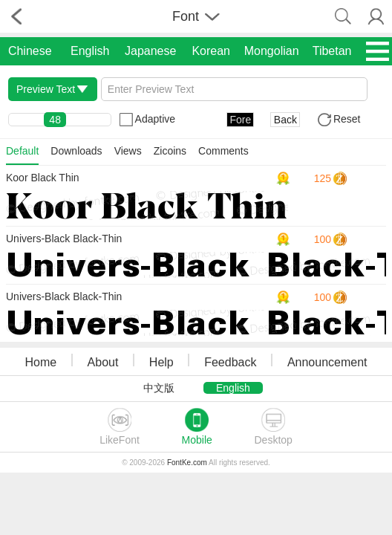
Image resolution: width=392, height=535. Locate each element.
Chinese (30, 51)
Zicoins (170, 151)
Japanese (150, 51)
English (90, 51)
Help (161, 362)
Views (128, 151)
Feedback (230, 362)
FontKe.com (187, 463)
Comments (223, 151)
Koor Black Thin (43, 178)
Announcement (327, 362)
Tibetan (332, 51)
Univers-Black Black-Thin (64, 239)
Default (22, 151)
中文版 (159, 388)
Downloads (76, 151)
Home (40, 362)
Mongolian (272, 51)
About (103, 362)
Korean (211, 51)
